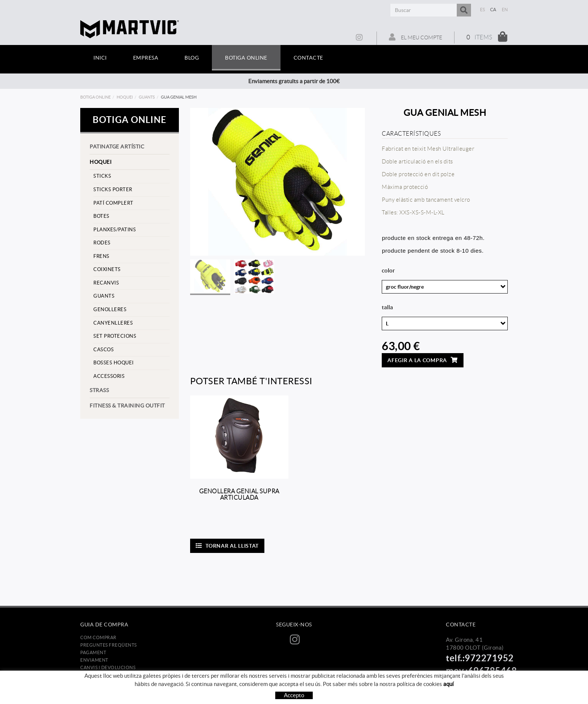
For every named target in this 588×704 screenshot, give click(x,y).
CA (493, 10)
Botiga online (95, 97)
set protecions (115, 336)
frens (101, 256)
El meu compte (415, 37)
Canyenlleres (113, 323)
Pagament (93, 652)
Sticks (102, 176)
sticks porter (113, 189)
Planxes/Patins (115, 230)
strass (99, 390)
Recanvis (106, 283)
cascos (103, 350)
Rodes (102, 243)
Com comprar (98, 637)
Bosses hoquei (114, 363)
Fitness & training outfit (127, 406)
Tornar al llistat (227, 546)
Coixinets (107, 269)
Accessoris (109, 376)
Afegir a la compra (422, 360)
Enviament (94, 660)
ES (483, 10)
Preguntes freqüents (109, 645)
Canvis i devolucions (108, 667)
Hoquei (125, 97)
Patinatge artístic (117, 147)
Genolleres (110, 309)
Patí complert (113, 203)
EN (505, 10)
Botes (101, 216)
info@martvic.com (469, 681)
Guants (147, 97)
